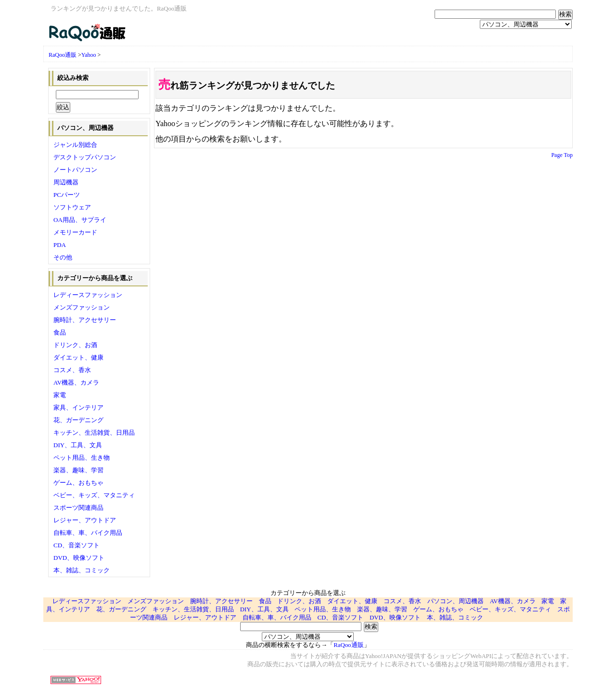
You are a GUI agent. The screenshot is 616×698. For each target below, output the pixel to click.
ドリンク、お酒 (75, 345)
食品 (60, 332)
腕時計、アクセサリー (85, 320)
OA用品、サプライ (80, 220)
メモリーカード (75, 232)
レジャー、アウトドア (85, 520)
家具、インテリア (78, 407)
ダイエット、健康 (78, 357)
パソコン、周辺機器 (456, 601)
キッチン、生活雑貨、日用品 (94, 433)
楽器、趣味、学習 (78, 470)
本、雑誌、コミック (82, 570)
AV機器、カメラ (76, 382)
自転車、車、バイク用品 (88, 533)
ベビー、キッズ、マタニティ (94, 495)
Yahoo (89, 55)
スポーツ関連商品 (78, 508)
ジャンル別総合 (75, 145)
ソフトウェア (72, 207)
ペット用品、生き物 (82, 458)
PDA (60, 245)
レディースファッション (88, 295)
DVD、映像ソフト (79, 558)
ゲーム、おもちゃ (78, 483)
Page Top (562, 155)
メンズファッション (82, 307)
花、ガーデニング (78, 420)
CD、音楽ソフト (77, 545)
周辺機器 (66, 182)
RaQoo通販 (63, 55)
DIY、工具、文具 (78, 445)
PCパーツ (67, 195)
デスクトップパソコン (85, 157)
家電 (60, 395)
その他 (63, 257)
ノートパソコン (75, 170)
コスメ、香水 (72, 370)
